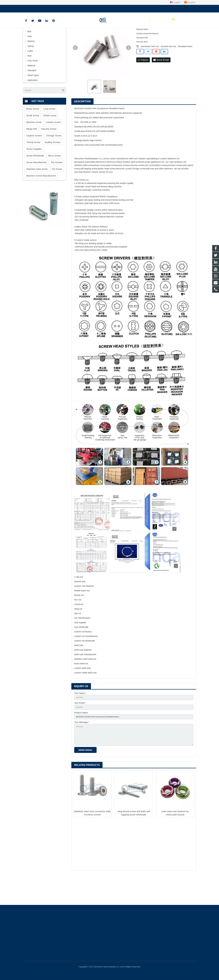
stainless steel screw (84, 188)
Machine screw (34, 145)
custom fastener (168, 181)
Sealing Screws (53, 165)
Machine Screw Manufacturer (41, 198)
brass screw (100, 188)
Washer (31, 64)
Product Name (81, 737)
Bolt (29, 54)
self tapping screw (89, 191)
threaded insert (185, 69)
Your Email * (80, 727)
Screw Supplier (34, 172)
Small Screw (33, 138)
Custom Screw (53, 145)
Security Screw (49, 152)
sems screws (123, 188)
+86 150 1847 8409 (34, 8)
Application (33, 103)
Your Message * (82, 748)
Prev (75, 71)
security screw (137, 188)
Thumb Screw (33, 165)
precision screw (175, 188)
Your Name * (80, 716)
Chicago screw (138, 191)
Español (190, 2)
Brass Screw (33, 132)
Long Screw (49, 132)
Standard (32, 93)
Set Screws (57, 185)
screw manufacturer (119, 181)
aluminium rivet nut (150, 69)
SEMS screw (50, 138)
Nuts (30, 59)
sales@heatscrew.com (59, 8)
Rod (30, 79)
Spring (31, 69)
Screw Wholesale (35, 178)
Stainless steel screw (37, 192)
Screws (31, 49)
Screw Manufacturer (36, 185)
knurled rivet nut (169, 69)
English (175, 2)
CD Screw (57, 192)
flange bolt (32, 152)
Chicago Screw (54, 158)
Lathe (30, 74)
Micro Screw (55, 178)
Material (31, 88)
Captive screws (34, 158)
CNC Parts (33, 83)
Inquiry (143, 83)
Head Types (33, 98)
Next (129, 71)
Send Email (161, 83)
